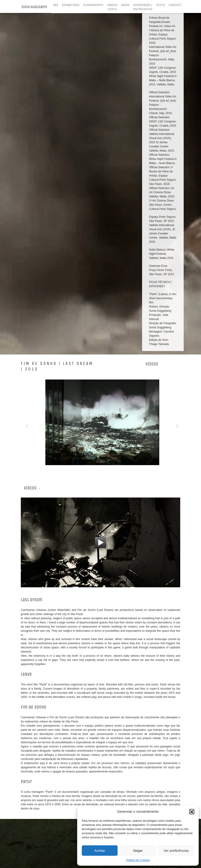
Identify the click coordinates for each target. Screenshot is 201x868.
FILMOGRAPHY (93, 5)
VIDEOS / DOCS (112, 7)
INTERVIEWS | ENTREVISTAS (143, 7)
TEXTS (160, 5)
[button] (192, 812)
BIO (56, 5)
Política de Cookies (138, 860)
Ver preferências (176, 851)
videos (152, 66)
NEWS (125, 5)
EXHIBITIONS (71, 5)
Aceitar (100, 851)
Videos (29, 189)
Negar (138, 851)
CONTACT (175, 5)
